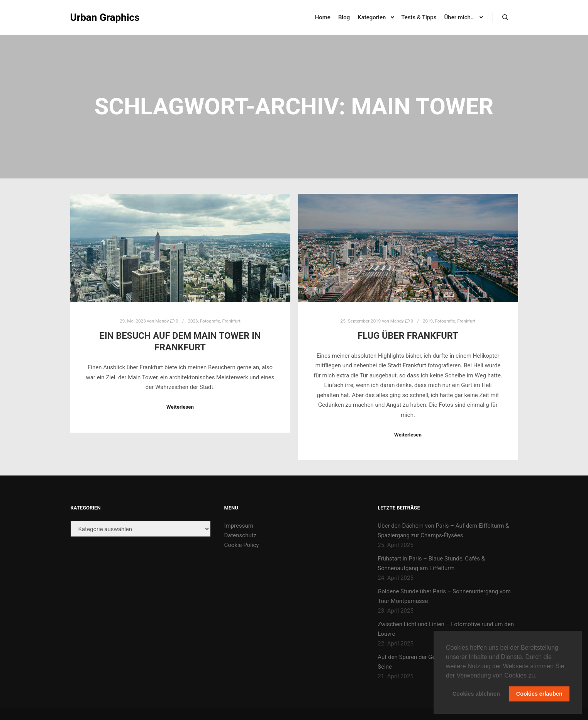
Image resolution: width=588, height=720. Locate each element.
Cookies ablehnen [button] (476, 694)
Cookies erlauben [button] (539, 694)
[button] (539, 676)
